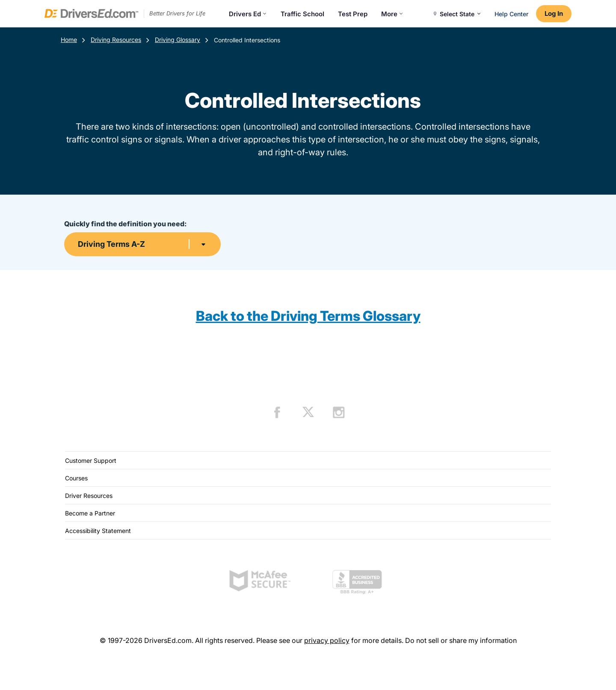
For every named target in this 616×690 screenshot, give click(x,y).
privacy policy (327, 640)
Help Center (511, 14)
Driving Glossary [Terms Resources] (178, 40)
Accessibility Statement (98, 531)
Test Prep (353, 14)
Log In (554, 13)
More (392, 14)
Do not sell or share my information (461, 640)
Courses (76, 478)
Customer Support (91, 460)
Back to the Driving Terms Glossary (308, 316)
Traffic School (302, 14)
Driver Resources (89, 496)
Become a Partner (90, 513)
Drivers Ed (248, 14)
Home (69, 40)
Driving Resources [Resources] (116, 40)
